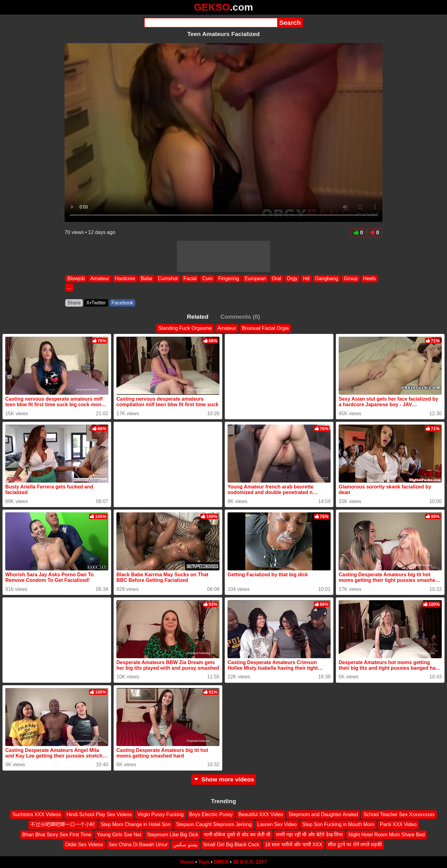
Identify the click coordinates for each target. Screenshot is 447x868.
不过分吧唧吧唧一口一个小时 (63, 824)
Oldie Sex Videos (84, 845)
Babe (146, 279)
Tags (204, 862)
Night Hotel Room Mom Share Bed (386, 835)
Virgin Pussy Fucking (160, 814)
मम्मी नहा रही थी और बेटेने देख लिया (309, 835)
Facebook (122, 303)
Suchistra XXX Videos (37, 814)
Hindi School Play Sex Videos (99, 814)
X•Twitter (96, 303)
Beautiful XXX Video (261, 814)
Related (198, 317)
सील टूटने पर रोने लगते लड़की (355, 845)
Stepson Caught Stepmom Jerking (214, 824)
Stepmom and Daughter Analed (323, 814)
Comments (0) (240, 317)
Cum (207, 279)
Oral (276, 279)
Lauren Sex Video (277, 824)
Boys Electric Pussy (211, 814)
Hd (306, 279)
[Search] (211, 23)
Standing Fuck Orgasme (185, 328)
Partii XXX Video (398, 824)
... (69, 288)
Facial (190, 279)
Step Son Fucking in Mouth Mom (338, 824)
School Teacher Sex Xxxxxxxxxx (399, 814)
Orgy (292, 279)
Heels (370, 279)
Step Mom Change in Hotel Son (135, 824)
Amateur (100, 279)
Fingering (229, 279)
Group (350, 279)
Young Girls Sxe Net (119, 835)
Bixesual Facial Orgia (265, 328)
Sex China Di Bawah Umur (138, 845)
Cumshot (168, 279)
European (255, 279)
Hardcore (125, 279)
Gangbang (327, 279)
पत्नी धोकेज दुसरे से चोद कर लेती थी (237, 835)
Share (74, 303)
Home (187, 862)
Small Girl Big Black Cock (231, 845)
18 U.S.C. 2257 (250, 862)
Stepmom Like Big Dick (172, 835)
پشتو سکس (185, 845)
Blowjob (76, 279)
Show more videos (224, 779)
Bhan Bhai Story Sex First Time (57, 835)
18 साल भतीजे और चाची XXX (293, 845)
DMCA (221, 862)
